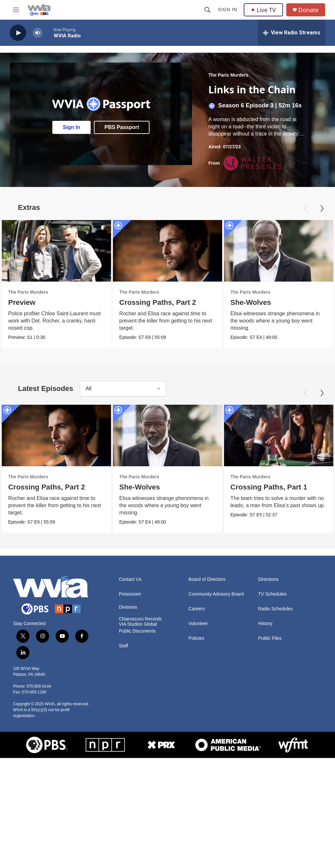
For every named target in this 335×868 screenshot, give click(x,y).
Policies (196, 638)
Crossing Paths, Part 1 (274, 487)
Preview (22, 302)
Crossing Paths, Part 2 (158, 302)
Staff (123, 646)
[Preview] (56, 251)
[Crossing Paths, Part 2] (167, 251)
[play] (18, 33)
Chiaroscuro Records (140, 619)
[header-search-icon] (207, 10)
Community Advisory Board (216, 594)
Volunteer (198, 624)
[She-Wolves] (171, 435)
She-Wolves (258, 302)
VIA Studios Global (138, 624)
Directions (268, 579)
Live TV (263, 10)
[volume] (38, 33)
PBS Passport (122, 127)
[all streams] (291, 33)
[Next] (322, 209)
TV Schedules (272, 594)
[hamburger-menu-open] (16, 10)
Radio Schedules (275, 609)
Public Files (270, 638)
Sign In (228, 9)
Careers (197, 609)
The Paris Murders (228, 75)
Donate (309, 10)
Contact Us (130, 579)
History (265, 624)
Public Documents (137, 631)
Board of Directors (207, 579)
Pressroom (130, 594)
